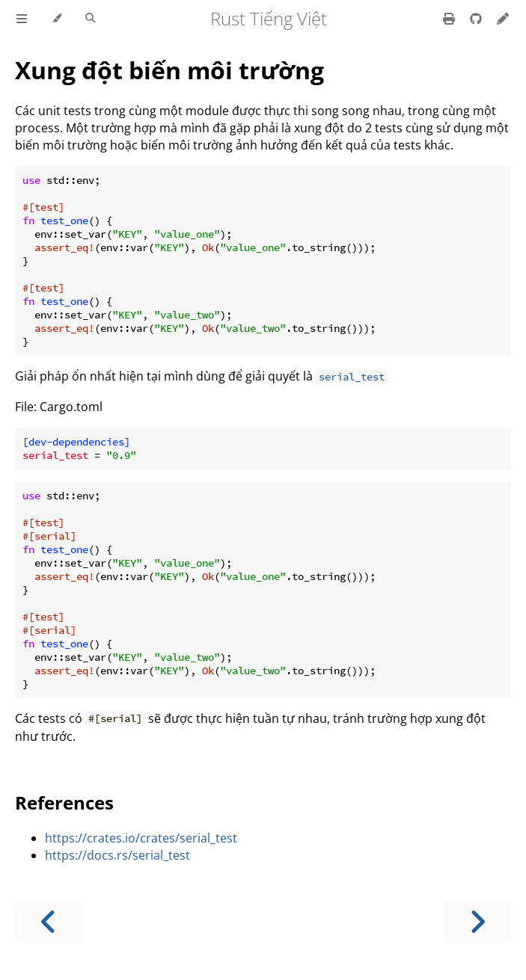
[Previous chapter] (49, 922)
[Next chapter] (477, 922)
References (64, 802)
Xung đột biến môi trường (169, 70)
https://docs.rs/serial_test (117, 855)
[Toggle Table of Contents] (22, 19)
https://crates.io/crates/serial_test (141, 838)
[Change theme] (56, 19)
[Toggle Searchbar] (90, 19)
